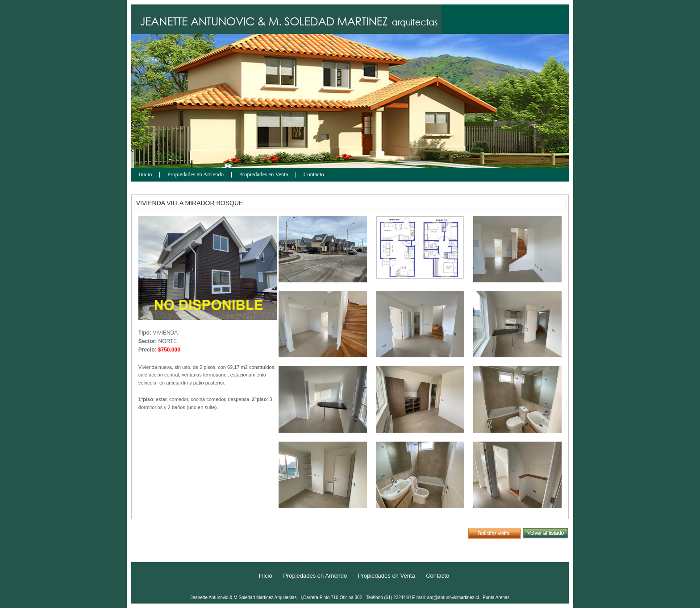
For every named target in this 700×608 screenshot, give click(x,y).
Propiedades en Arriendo (196, 175)
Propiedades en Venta (264, 175)
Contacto (314, 175)
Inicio (146, 175)
